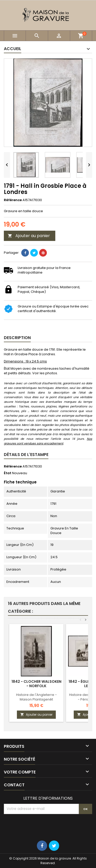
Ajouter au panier (29, 236)
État (8, 473)
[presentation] (43, 827)
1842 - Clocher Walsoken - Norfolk (36, 684)
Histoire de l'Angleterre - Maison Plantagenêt (36, 697)
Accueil (13, 49)
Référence (13, 200)
